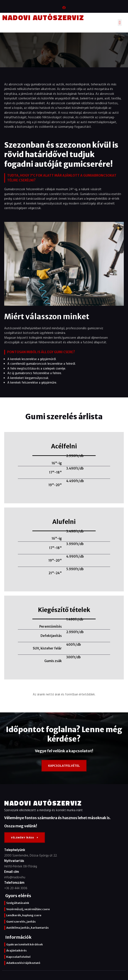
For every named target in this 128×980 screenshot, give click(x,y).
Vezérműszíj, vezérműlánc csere (28, 909)
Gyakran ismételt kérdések (25, 944)
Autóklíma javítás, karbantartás (28, 928)
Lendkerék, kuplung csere (24, 915)
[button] (120, 23)
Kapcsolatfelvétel (18, 957)
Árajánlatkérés (16, 951)
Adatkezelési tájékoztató (23, 963)
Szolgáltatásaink (18, 903)
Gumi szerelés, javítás (21, 922)
